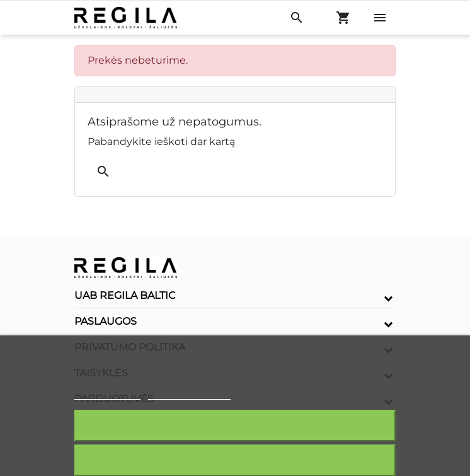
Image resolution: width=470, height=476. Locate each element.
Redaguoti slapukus (190, 394)
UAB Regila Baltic (125, 295)
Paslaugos (106, 321)
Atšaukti (235, 460)
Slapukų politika (107, 394)
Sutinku (235, 425)
